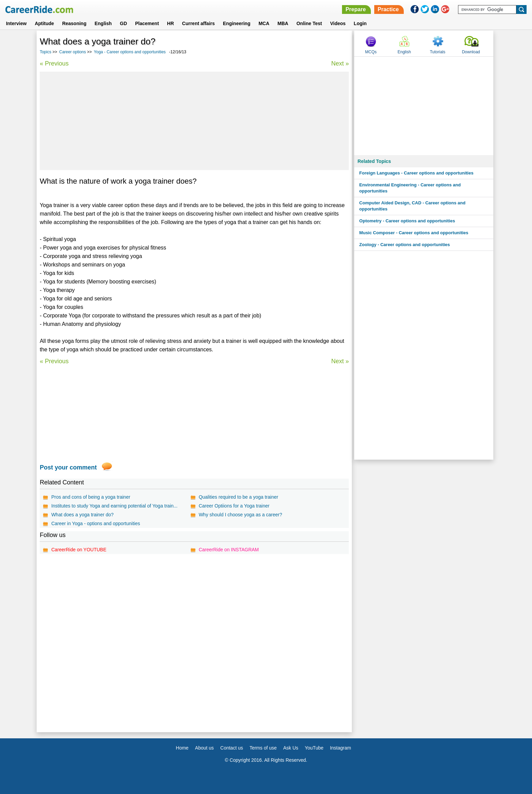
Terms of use (263, 748)
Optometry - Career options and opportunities (407, 221)
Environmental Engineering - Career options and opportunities (410, 188)
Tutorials (438, 52)
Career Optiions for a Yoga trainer (234, 506)
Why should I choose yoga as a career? (241, 515)
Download (471, 52)
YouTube (314, 748)
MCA (264, 23)
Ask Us (291, 748)
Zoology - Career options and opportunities (405, 245)
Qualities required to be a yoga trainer (239, 497)
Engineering (237, 23)
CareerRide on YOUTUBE (79, 550)
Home (182, 748)
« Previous (54, 63)
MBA (283, 23)
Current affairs (198, 23)
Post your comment (68, 467)
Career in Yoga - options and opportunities (96, 523)
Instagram (340, 748)
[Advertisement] (194, 121)
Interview (16, 23)
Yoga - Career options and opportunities (130, 52)
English (103, 23)
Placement (147, 23)
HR (170, 23)
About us (204, 748)
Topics (45, 52)
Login (360, 23)
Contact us (232, 748)
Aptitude (44, 23)
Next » (340, 63)
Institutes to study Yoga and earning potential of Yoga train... (114, 506)
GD (123, 23)
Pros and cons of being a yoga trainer (91, 497)
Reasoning (74, 23)
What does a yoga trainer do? (82, 515)
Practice (388, 9)
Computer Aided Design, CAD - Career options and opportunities (412, 206)
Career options (73, 52)
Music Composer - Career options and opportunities (414, 233)
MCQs (371, 52)
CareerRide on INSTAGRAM (229, 550)
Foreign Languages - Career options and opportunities (416, 173)
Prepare (356, 9)
